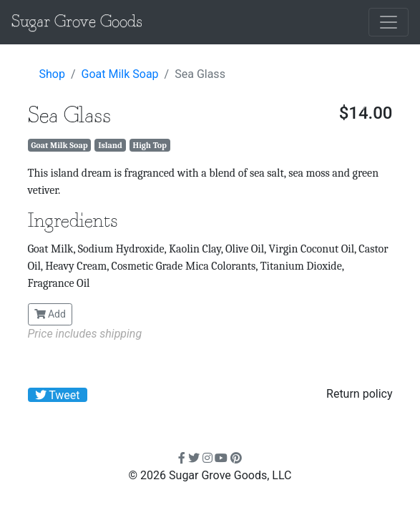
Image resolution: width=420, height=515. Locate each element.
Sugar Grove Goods (77, 22)
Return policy (359, 394)
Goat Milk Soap (120, 74)
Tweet (58, 395)
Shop (52, 74)
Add (50, 314)
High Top (150, 145)
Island (110, 145)
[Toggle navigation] (389, 22)
